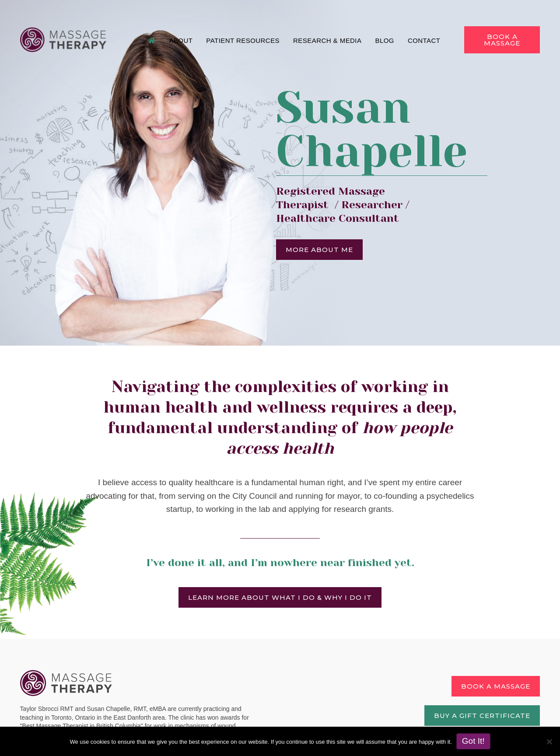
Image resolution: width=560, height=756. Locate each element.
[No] (549, 742)
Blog (385, 39)
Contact (425, 39)
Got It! (473, 741)
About (181, 39)
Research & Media (328, 39)
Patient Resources (243, 39)
